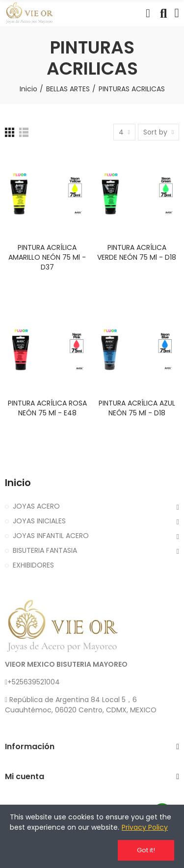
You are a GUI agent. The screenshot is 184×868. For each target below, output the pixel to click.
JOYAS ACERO (36, 506)
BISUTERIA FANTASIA (45, 550)
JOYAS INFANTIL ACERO (51, 536)
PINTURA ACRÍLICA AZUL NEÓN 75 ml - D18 (137, 408)
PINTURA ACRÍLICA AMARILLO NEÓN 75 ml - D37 (47, 257)
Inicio (18, 483)
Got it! (146, 850)
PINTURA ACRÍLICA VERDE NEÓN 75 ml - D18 (137, 252)
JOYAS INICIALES (39, 521)
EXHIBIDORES (33, 565)
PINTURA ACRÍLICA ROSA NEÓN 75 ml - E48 (47, 408)
